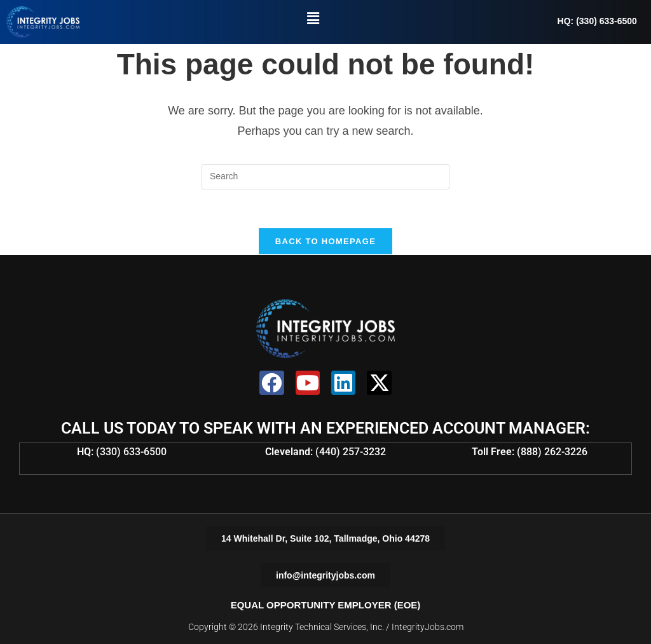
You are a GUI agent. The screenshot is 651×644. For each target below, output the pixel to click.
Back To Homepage (325, 241)
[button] (313, 18)
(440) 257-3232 (351, 452)
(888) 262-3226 (552, 452)
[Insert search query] (325, 177)
